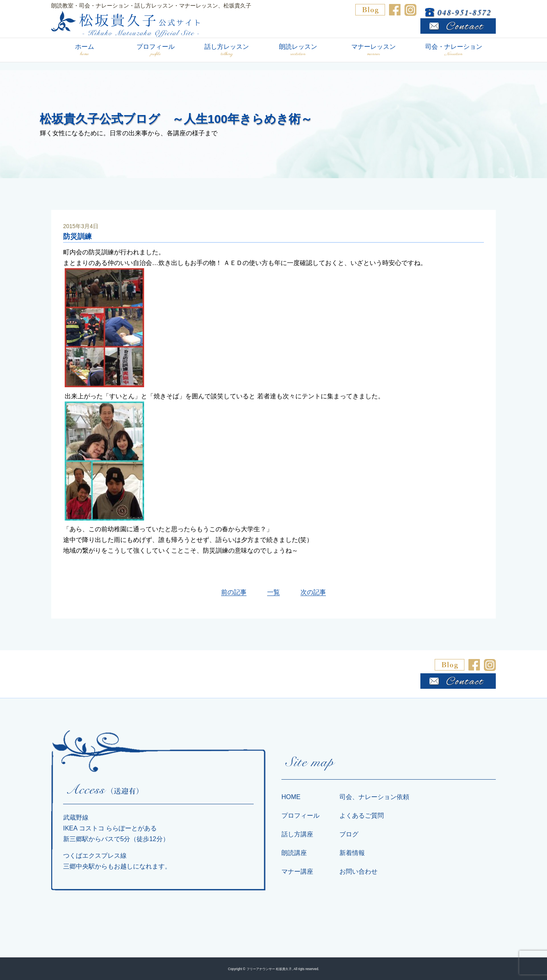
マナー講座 (297, 871)
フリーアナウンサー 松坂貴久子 (269, 969)
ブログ (349, 834)
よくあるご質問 (362, 816)
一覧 (273, 592)
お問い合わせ (358, 871)
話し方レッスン (227, 50)
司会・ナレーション (454, 50)
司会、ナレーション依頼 (374, 797)
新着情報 (352, 853)
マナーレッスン (374, 50)
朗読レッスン (298, 50)
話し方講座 (297, 834)
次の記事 (313, 592)
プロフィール (156, 50)
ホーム (85, 50)
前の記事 (234, 592)
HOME (291, 797)
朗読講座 (294, 853)
